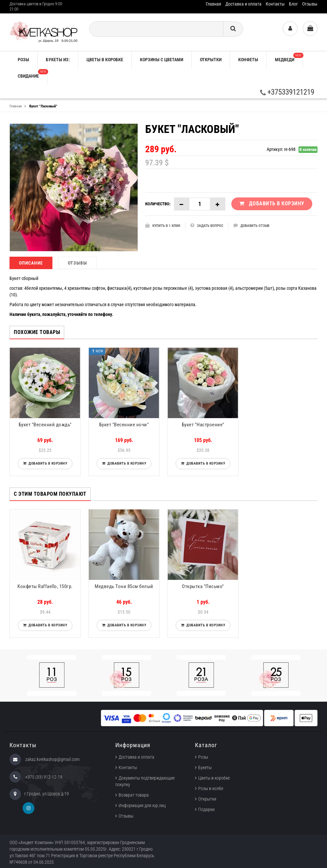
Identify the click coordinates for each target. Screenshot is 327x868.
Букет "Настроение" (203, 425)
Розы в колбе (211, 788)
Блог (293, 4)
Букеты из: (58, 60)
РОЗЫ (23, 60)
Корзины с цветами (162, 60)
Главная (213, 4)
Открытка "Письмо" (203, 586)
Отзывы (310, 4)
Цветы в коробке (105, 60)
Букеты (205, 767)
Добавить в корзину (47, 463)
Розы (203, 757)
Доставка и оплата (243, 4)
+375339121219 (287, 92)
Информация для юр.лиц (142, 805)
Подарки (206, 809)
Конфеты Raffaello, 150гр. (45, 586)
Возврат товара (134, 795)
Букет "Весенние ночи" (124, 425)
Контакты (275, 4)
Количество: (158, 204)
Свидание (32, 74)
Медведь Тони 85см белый (124, 586)
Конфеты (248, 60)
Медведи (289, 57)
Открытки (211, 60)
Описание (31, 263)
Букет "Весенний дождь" (45, 425)
